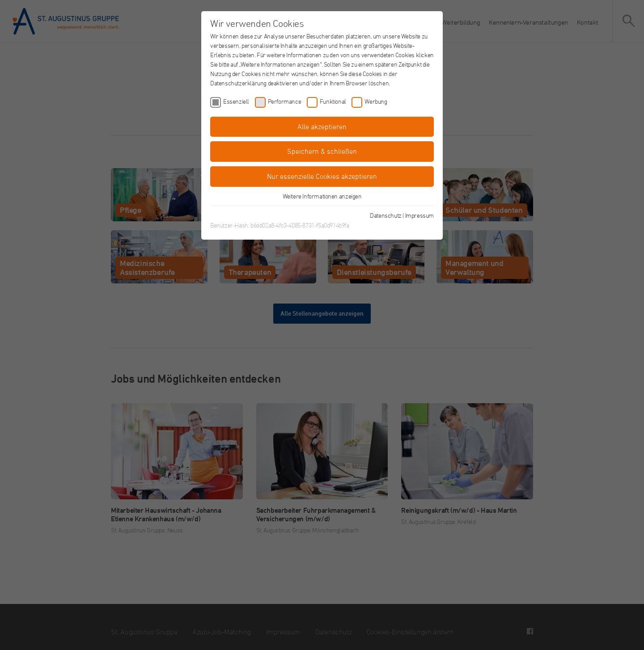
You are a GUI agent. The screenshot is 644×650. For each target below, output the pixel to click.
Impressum (419, 215)
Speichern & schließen (322, 151)
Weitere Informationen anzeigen (322, 196)
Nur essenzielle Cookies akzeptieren (322, 176)
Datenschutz (386, 215)
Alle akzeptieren (322, 127)
